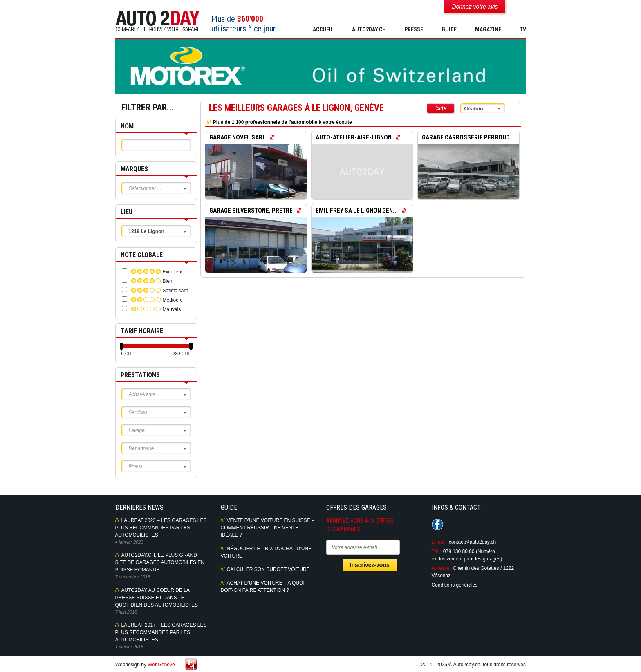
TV (523, 29)
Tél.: (436, 551)
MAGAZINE (488, 29)
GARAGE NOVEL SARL (238, 138)
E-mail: (439, 542)
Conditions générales (455, 585)
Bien (168, 281)
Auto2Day (158, 21)
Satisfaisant (175, 291)
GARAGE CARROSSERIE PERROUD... (468, 138)
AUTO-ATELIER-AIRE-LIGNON (354, 138)
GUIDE (449, 29)
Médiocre (173, 300)
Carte (440, 108)
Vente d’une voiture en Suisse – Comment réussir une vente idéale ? (268, 528)
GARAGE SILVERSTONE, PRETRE (251, 211)
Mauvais (172, 309)
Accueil (323, 29)
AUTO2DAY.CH (369, 29)
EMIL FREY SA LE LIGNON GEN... (357, 211)
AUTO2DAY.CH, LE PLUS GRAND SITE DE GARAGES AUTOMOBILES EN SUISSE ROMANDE (160, 562)
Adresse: (441, 568)
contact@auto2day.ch (472, 542)
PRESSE (414, 29)
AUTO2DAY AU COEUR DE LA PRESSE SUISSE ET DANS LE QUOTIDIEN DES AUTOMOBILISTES (157, 598)
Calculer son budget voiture (268, 569)
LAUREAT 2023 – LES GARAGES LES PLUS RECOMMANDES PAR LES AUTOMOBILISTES (161, 528)
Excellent (173, 272)
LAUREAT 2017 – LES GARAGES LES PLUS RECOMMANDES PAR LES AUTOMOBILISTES (161, 632)
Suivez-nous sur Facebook (437, 524)
